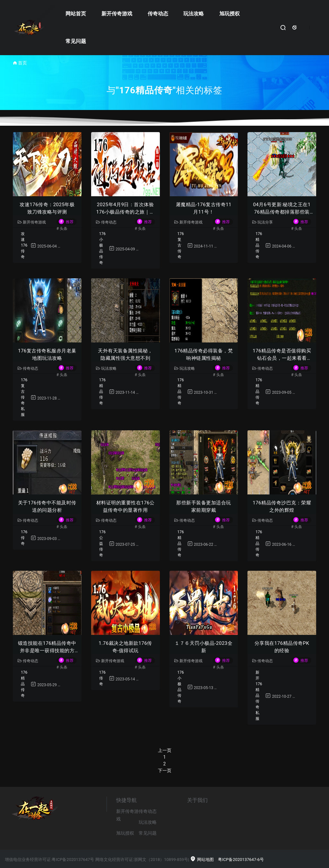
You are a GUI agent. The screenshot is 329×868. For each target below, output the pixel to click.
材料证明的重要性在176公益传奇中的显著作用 (126, 506)
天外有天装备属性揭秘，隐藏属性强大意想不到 (125, 354)
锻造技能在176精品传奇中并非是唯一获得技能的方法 (47, 647)
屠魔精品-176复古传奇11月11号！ (204, 208)
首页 (22, 63)
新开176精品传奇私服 (259, 695)
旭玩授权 (229, 14)
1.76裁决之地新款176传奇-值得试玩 (125, 647)
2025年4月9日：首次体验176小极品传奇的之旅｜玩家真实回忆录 (126, 209)
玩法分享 (263, 222)
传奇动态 (158, 14)
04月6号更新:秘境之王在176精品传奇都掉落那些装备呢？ (282, 209)
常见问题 (76, 41)
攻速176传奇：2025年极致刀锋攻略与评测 (47, 208)
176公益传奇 (102, 544)
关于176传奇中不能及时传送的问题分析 (47, 506)
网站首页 (76, 14)
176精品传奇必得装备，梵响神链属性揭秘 (203, 354)
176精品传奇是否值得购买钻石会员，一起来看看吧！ (282, 355)
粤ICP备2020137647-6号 (241, 860)
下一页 (165, 771)
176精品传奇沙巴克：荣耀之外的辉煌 (282, 506)
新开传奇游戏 (117, 14)
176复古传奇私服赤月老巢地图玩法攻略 (47, 354)
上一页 (165, 750)
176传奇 (24, 538)
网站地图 (202, 860)
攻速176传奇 (24, 245)
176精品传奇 (259, 245)
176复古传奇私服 (24, 397)
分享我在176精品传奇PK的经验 (282, 647)
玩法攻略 (194, 14)
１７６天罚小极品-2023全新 (203, 647)
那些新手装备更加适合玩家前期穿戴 (204, 506)
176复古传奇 (181, 245)
